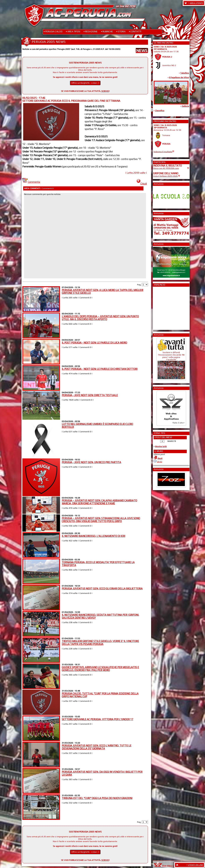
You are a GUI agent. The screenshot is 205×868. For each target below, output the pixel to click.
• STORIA (121, 31)
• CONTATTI (135, 31)
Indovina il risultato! (163, 152)
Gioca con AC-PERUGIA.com (166, 168)
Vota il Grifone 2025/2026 (165, 176)
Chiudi (142, 184)
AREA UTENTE (196, 3)
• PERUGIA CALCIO (53, 31)
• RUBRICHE (107, 31)
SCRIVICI (105, 91)
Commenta (31, 182)
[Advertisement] (163, 307)
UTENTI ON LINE (196, 865)
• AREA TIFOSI (73, 31)
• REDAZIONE (91, 31)
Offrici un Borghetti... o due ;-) (85, 83)
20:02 (160, 462)
